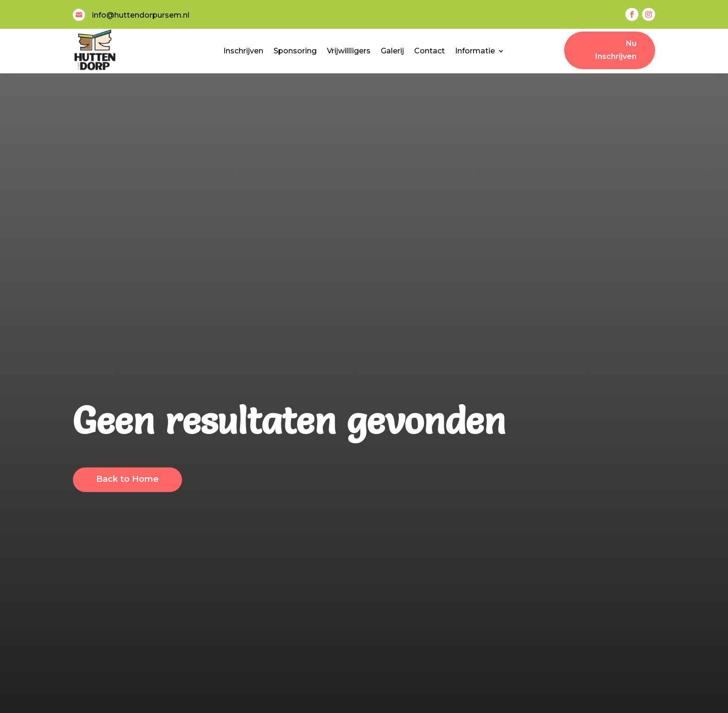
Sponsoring (295, 51)
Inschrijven (243, 51)
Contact (429, 51)
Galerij (392, 51)
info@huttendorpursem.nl (141, 15)
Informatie (475, 51)
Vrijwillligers (349, 51)
